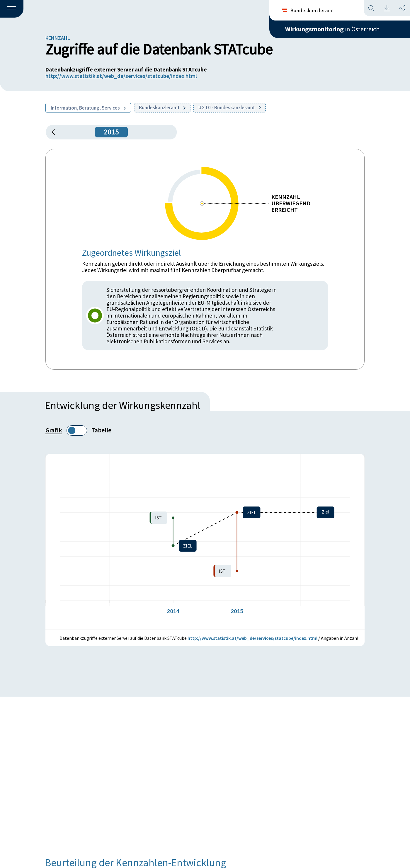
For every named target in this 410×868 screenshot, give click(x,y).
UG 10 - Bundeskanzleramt (230, 108)
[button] (12, 9)
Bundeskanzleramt (162, 108)
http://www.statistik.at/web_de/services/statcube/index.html (121, 76)
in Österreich (332, 29)
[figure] (205, 542)
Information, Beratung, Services (88, 108)
